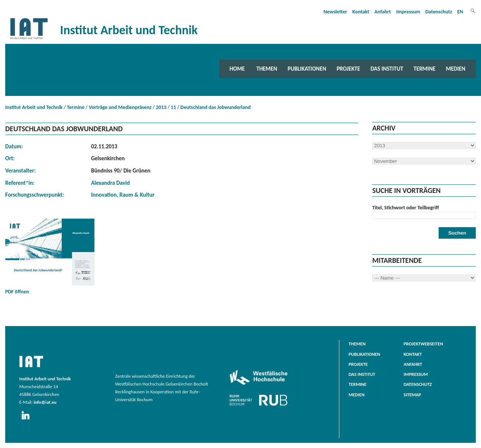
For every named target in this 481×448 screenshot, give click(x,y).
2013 (161, 107)
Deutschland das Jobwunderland (215, 107)
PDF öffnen (50, 257)
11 (173, 107)
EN (460, 12)
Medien (456, 69)
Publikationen (307, 69)
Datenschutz (439, 12)
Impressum (408, 12)
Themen (267, 69)
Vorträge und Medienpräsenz (120, 107)
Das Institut (387, 69)
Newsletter (335, 12)
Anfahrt (382, 12)
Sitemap (412, 395)
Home (237, 69)
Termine (425, 69)
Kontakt (361, 12)
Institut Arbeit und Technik (34, 107)
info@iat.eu (45, 402)
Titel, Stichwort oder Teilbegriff (405, 208)
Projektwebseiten (423, 344)
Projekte (348, 69)
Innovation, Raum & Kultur (123, 195)
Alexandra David (110, 183)
